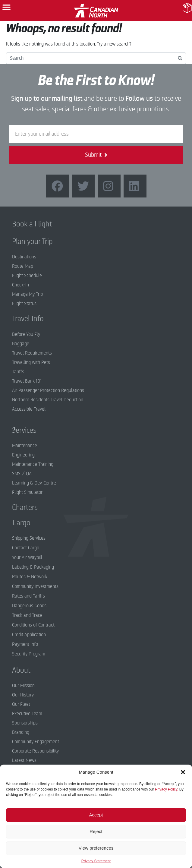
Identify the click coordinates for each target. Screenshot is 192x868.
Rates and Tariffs (28, 596)
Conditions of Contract (33, 625)
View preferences (96, 848)
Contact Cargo (26, 548)
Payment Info (25, 644)
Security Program (29, 654)
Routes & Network (30, 577)
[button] (183, 772)
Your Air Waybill (27, 557)
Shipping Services (29, 538)
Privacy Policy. (167, 789)
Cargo (17, 523)
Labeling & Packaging (33, 567)
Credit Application (29, 635)
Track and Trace (27, 615)
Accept (96, 815)
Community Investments (35, 586)
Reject (96, 831)
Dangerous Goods (29, 606)
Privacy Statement (96, 861)
